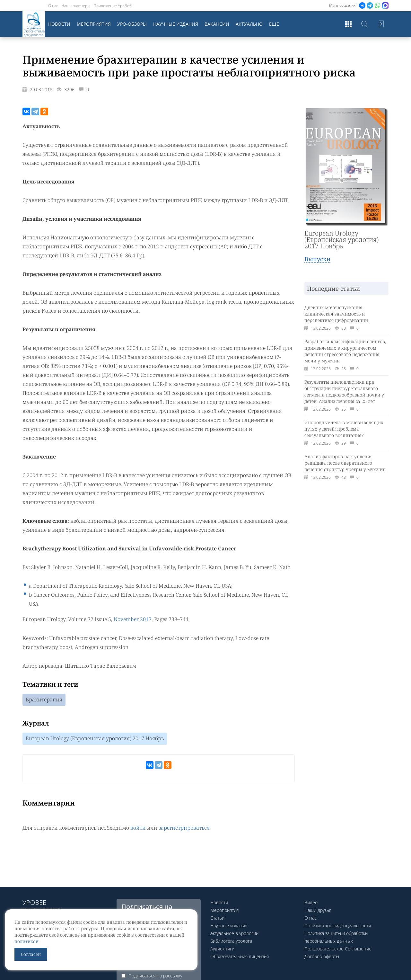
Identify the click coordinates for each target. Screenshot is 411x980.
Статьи (217, 918)
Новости (59, 24)
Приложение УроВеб (113, 6)
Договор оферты (322, 956)
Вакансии (217, 24)
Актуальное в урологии (234, 933)
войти (138, 827)
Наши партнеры (76, 6)
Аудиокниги (222, 949)
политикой (26, 941)
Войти (380, 24)
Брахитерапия (44, 699)
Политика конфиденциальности (338, 926)
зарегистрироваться (184, 827)
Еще (274, 24)
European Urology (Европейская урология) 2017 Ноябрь (95, 738)
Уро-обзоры (132, 24)
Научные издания (176, 24)
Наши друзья (318, 910)
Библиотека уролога (231, 941)
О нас (53, 6)
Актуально (249, 24)
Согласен (31, 954)
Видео (311, 902)
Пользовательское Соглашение (338, 949)
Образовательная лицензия (240, 956)
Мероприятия (94, 24)
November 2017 (133, 619)
